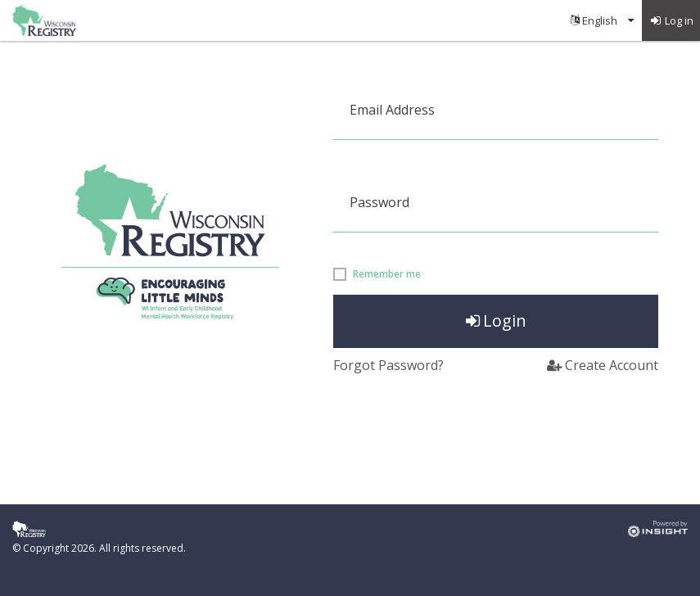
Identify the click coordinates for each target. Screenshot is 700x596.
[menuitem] (602, 20)
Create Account (603, 365)
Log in (671, 20)
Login (496, 321)
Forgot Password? (388, 365)
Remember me (387, 274)
